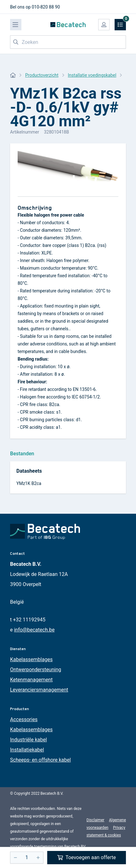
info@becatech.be (34, 630)
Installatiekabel (27, 750)
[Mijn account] (104, 25)
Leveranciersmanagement (39, 690)
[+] (38, 858)
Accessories (24, 719)
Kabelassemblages (31, 659)
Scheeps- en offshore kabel (40, 760)
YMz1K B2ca (29, 483)
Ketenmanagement (31, 680)
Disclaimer (96, 820)
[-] (15, 858)
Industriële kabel (28, 740)
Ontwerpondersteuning (36, 670)
